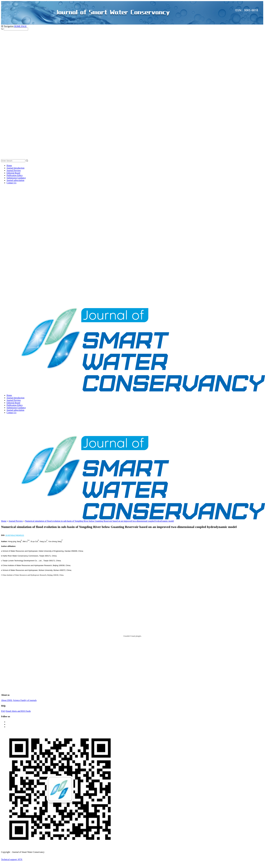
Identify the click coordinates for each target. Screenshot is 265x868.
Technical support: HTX (12, 859)
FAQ (3, 711)
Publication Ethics (15, 175)
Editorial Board (13, 173)
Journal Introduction (15, 168)
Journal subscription (15, 180)
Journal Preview (14, 170)
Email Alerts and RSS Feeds (18, 711)
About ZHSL (7, 700)
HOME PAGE (20, 26)
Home (9, 166)
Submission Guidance (16, 178)
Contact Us (12, 183)
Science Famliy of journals (25, 700)
